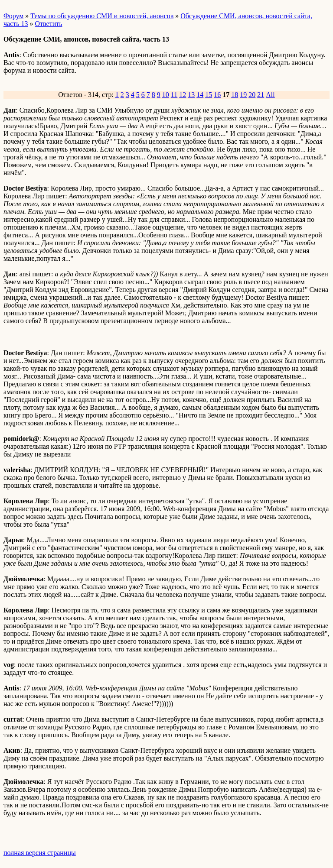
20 (252, 95)
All (270, 95)
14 (200, 95)
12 (183, 95)
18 (235, 95)
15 (209, 95)
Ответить (49, 24)
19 (243, 95)
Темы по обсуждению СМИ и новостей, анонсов (102, 16)
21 (261, 95)
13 (191, 95)
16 (217, 95)
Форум (13, 16)
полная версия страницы (40, 853)
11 (174, 95)
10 (166, 95)
